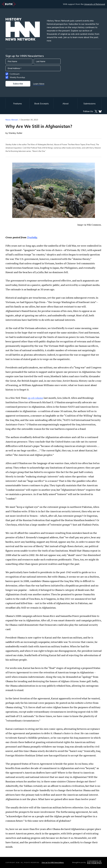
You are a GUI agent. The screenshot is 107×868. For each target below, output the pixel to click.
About (66, 104)
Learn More (39, 84)
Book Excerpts (42, 104)
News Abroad (12, 120)
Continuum (15, 74)
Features (18, 104)
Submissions (90, 104)
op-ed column (35, 398)
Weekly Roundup (17, 77)
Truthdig (32, 237)
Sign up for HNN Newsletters (53, 862)
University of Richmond (95, 4)
